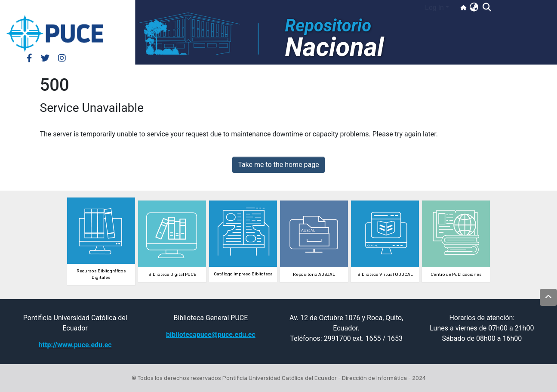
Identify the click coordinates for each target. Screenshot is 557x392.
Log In (434, 8)
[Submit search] (487, 8)
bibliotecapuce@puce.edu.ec (211, 335)
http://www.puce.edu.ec (75, 345)
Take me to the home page (278, 165)
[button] (474, 8)
